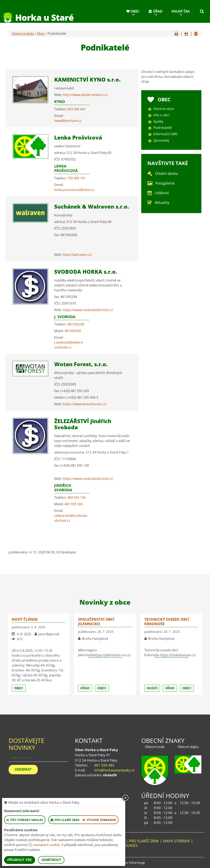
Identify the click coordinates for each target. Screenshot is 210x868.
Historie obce (164, 109)
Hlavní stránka (23, 33)
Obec (133, 11)
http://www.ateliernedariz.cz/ (85, 95)
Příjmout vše (20, 860)
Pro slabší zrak (144, 841)
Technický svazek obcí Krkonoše (167, 703)
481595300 (73, 331)
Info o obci (161, 115)
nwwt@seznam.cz (68, 121)
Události (162, 193)
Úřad (155, 11)
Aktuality (162, 202)
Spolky (158, 121)
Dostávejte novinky (26, 744)
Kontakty (179, 28)
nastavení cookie (44, 845)
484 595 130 (76, 497)
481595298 (76, 324)
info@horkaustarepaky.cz (114, 770)
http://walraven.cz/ (77, 255)
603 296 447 (76, 109)
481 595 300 (74, 504)
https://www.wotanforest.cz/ (85, 404)
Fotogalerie (165, 183)
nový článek (25, 700)
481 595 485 (104, 765)
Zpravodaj (161, 140)
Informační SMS (165, 134)
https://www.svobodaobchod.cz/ (88, 310)
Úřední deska (166, 173)
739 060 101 (76, 178)
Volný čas (181, 11)
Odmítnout (51, 860)
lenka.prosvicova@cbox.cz (74, 190)
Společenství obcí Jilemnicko (96, 703)
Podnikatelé (162, 128)
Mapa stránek (176, 841)
